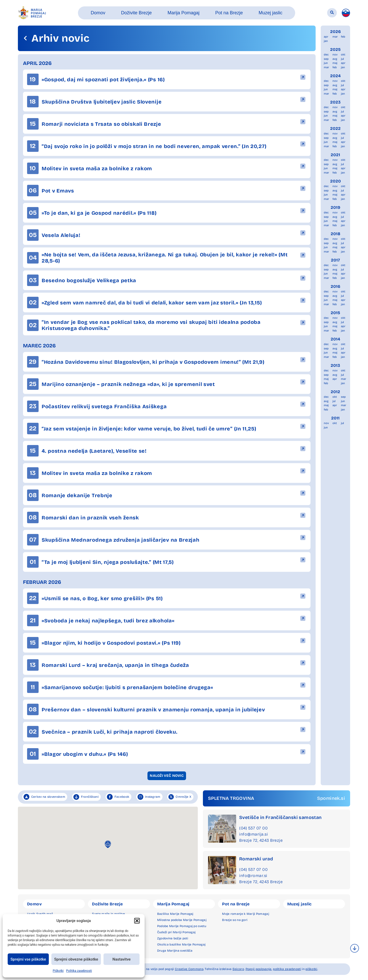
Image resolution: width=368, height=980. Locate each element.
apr (326, 37)
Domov (34, 904)
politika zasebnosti (287, 969)
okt (343, 55)
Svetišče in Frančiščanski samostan (280, 817)
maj (335, 63)
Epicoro (238, 969)
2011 (335, 418)
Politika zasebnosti (79, 971)
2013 (335, 365)
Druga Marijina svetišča (175, 951)
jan (326, 41)
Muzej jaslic (300, 904)
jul (342, 59)
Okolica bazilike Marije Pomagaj (181, 944)
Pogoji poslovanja (259, 969)
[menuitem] (346, 13)
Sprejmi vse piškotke (28, 959)
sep (326, 59)
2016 (336, 286)
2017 (335, 260)
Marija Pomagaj (173, 904)
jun (326, 63)
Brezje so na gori (235, 920)
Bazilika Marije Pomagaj (175, 914)
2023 (335, 102)
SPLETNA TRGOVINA (231, 798)
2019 (335, 207)
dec (326, 55)
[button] (137, 921)
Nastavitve (122, 959)
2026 (336, 32)
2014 (335, 339)
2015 (335, 313)
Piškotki (58, 971)
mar (335, 37)
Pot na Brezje (236, 904)
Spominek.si (331, 798)
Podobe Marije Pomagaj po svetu (182, 926)
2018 (336, 234)
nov (335, 55)
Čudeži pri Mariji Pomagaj (176, 932)
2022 (335, 128)
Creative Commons (189, 969)
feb (343, 37)
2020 (336, 181)
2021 (335, 155)
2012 (335, 392)
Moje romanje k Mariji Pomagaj (246, 914)
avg (335, 59)
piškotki (311, 969)
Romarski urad (256, 859)
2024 (335, 76)
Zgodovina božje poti (173, 938)
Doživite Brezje (107, 904)
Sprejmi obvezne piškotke (76, 959)
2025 (335, 49)
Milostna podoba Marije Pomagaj (182, 920)
